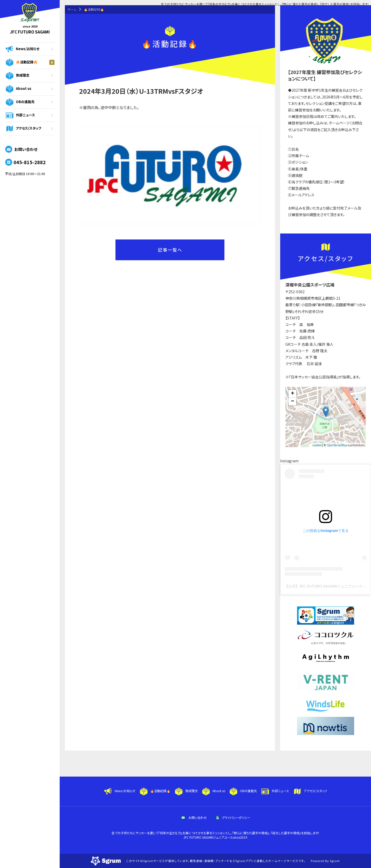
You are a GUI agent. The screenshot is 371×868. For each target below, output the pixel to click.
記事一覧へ (170, 250)
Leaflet (317, 445)
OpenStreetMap (337, 445)
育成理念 (30, 76)
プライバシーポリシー (232, 817)
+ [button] (293, 394)
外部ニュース (30, 115)
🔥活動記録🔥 (30, 62)
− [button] (293, 402)
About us (30, 89)
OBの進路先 (30, 102)
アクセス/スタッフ (30, 129)
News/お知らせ (30, 49)
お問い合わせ (21, 149)
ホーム (72, 9)
